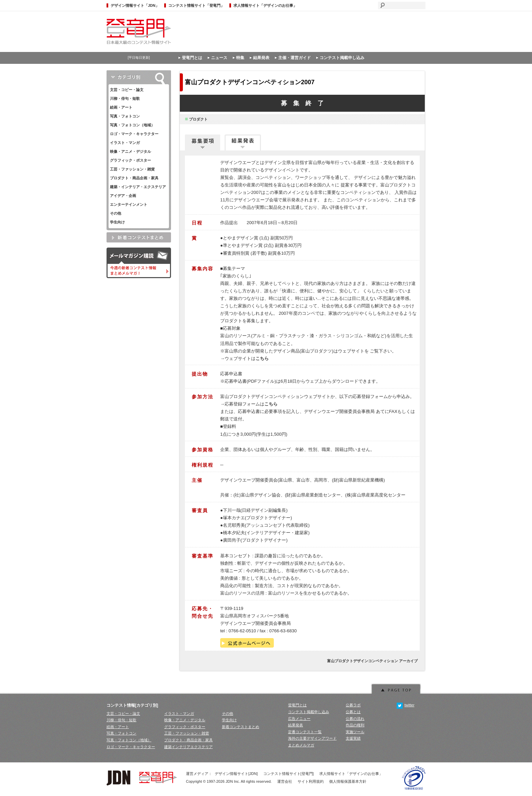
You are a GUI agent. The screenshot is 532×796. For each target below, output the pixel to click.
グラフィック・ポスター (130, 160)
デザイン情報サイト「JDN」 (135, 5)
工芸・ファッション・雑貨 (132, 169)
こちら (262, 358)
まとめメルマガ (301, 745)
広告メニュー (299, 719)
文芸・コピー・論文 (127, 90)
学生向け (117, 222)
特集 (240, 58)
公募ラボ (353, 705)
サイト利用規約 (311, 781)
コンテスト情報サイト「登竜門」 (196, 5)
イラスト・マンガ (125, 143)
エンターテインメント (129, 204)
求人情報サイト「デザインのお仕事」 (265, 5)
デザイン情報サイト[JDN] (236, 774)
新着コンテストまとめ (241, 727)
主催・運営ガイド (294, 58)
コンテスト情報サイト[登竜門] (289, 774)
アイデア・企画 (123, 196)
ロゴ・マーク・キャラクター (134, 134)
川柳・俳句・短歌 (125, 98)
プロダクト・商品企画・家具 (134, 178)
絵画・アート (121, 107)
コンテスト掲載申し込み (342, 58)
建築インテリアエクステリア (188, 747)
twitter (405, 705)
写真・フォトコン (125, 116)
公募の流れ (355, 719)
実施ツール (355, 732)
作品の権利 (355, 725)
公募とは (353, 712)
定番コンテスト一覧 (305, 732)
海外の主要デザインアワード (312, 738)
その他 (116, 213)
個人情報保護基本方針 (348, 781)
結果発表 (261, 58)
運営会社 (285, 781)
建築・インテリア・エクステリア (138, 187)
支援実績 (353, 738)
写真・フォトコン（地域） (132, 125)
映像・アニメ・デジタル (130, 151)
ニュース (219, 58)
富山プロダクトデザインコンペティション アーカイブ (372, 661)
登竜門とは (192, 58)
